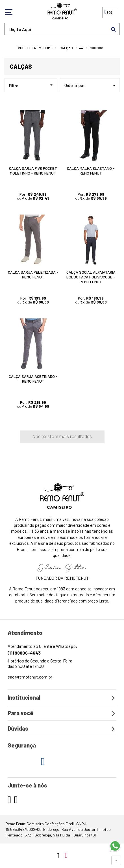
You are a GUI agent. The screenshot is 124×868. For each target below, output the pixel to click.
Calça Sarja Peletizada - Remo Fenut (33, 275)
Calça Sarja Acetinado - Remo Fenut (33, 379)
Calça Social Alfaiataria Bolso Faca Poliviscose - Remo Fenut (91, 277)
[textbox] (62, 29)
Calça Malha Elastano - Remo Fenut (91, 171)
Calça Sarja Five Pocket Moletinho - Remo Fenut (33, 171)
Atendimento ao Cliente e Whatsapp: (43, 649)
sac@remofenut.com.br (30, 677)
